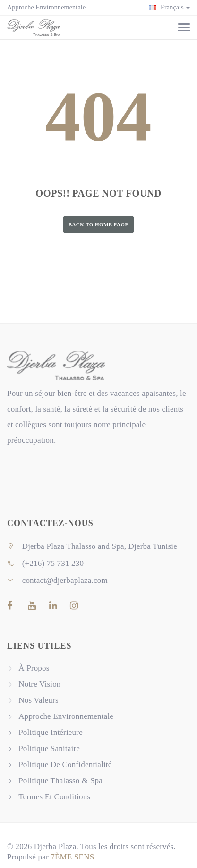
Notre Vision (39, 684)
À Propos (34, 668)
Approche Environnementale (46, 7)
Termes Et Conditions (54, 797)
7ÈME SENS (72, 857)
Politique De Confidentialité (65, 765)
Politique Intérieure (51, 732)
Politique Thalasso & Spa (60, 781)
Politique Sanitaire (49, 748)
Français (169, 7)
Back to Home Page (99, 224)
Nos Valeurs (39, 700)
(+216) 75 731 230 (45, 563)
